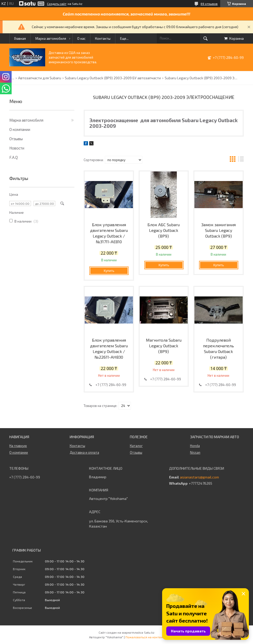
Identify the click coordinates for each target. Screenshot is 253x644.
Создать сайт (57, 4)
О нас (81, 38)
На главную (18, 446)
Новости (17, 148)
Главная (20, 38)
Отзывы (16, 139)
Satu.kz (149, 632)
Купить (109, 271)
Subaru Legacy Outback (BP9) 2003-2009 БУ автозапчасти (113, 78)
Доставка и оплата (84, 452)
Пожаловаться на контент (145, 637)
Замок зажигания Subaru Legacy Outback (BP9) (219, 230)
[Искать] (205, 38)
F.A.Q (14, 157)
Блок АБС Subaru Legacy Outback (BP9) (164, 230)
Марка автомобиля (51, 38)
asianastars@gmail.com (199, 477)
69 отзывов (209, 4)
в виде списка (241, 160)
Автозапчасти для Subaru (40, 78)
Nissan (195, 452)
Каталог (136, 446)
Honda (195, 446)
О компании (20, 129)
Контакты (103, 38)
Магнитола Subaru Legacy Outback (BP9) (164, 346)
